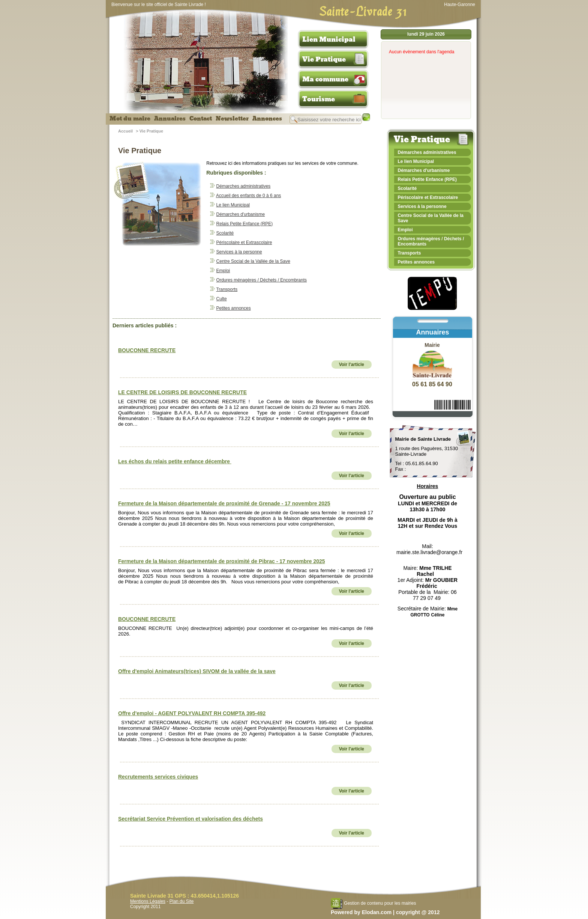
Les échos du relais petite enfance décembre (175, 461)
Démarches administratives (244, 186)
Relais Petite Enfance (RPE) (245, 224)
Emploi (223, 271)
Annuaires (170, 119)
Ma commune (325, 79)
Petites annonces (234, 308)
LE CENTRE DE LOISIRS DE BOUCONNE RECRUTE (182, 392)
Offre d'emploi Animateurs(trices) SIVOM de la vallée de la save (197, 671)
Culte (222, 299)
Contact (201, 119)
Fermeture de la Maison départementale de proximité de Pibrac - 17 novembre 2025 (222, 561)
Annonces (267, 119)
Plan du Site (182, 901)
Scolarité (225, 233)
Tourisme (319, 99)
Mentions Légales (148, 901)
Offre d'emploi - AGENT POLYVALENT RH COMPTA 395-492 (192, 713)
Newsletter (232, 119)
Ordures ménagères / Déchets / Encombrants (262, 280)
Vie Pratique (324, 59)
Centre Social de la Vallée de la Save (253, 261)
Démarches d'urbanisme (241, 214)
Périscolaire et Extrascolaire (244, 243)
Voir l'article (352, 365)
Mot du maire (130, 119)
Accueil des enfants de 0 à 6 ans (248, 196)
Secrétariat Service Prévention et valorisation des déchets (190, 819)
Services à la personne (239, 252)
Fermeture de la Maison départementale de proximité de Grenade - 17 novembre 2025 (224, 503)
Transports (227, 289)
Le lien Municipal (233, 205)
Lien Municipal (329, 39)
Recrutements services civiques (158, 777)
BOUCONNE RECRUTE (147, 350)
